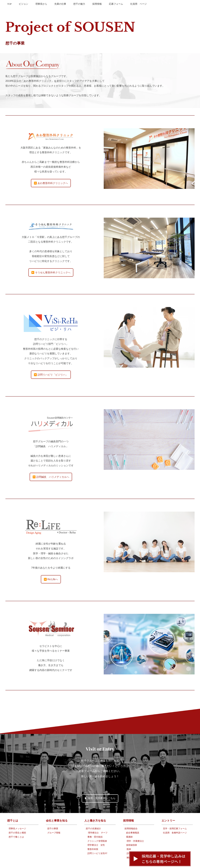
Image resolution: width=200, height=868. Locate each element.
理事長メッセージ (17, 818)
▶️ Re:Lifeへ (51, 568)
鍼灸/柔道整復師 (135, 846)
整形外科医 (93, 838)
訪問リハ (131, 842)
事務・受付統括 (95, 826)
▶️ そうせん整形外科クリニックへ (51, 261)
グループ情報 (54, 822)
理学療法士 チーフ (98, 822)
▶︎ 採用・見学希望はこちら (100, 787)
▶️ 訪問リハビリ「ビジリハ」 (51, 363)
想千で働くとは (16, 826)
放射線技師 (132, 834)
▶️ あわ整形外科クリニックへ (51, 171)
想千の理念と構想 (17, 822)
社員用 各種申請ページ (175, 822)
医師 (129, 838)
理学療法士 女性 (96, 834)
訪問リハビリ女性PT (97, 842)
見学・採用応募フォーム (175, 818)
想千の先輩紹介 (93, 818)
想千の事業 (53, 818)
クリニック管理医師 (97, 830)
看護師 (129, 826)
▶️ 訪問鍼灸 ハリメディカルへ (51, 465)
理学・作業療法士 (135, 830)
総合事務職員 (133, 822)
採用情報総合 (131, 818)
